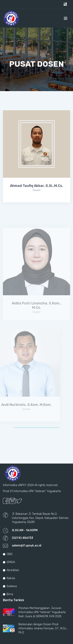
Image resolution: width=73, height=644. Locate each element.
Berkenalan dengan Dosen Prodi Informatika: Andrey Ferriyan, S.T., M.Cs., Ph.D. (43, 628)
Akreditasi (11, 570)
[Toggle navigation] (65, 4)
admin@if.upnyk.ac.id (27, 546)
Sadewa (10, 586)
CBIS (8, 554)
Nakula (9, 578)
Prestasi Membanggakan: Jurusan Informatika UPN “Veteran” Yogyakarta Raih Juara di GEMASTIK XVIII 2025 (42, 612)
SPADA (9, 562)
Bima (8, 594)
